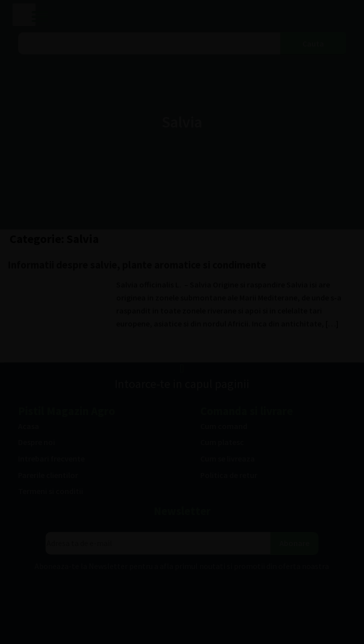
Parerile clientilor (48, 475)
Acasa (29, 426)
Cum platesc (222, 442)
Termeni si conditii (51, 491)
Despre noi (37, 442)
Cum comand (224, 426)
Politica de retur (229, 475)
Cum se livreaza (228, 458)
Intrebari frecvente (51, 458)
